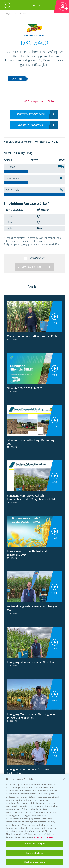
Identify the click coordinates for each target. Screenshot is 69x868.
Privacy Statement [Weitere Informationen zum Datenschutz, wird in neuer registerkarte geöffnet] (44, 837)
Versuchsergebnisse (30, 125)
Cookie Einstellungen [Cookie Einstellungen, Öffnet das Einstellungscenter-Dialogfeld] (34, 844)
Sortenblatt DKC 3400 (30, 114)
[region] (34, 821)
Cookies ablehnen (34, 853)
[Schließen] (64, 779)
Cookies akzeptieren (34, 862)
